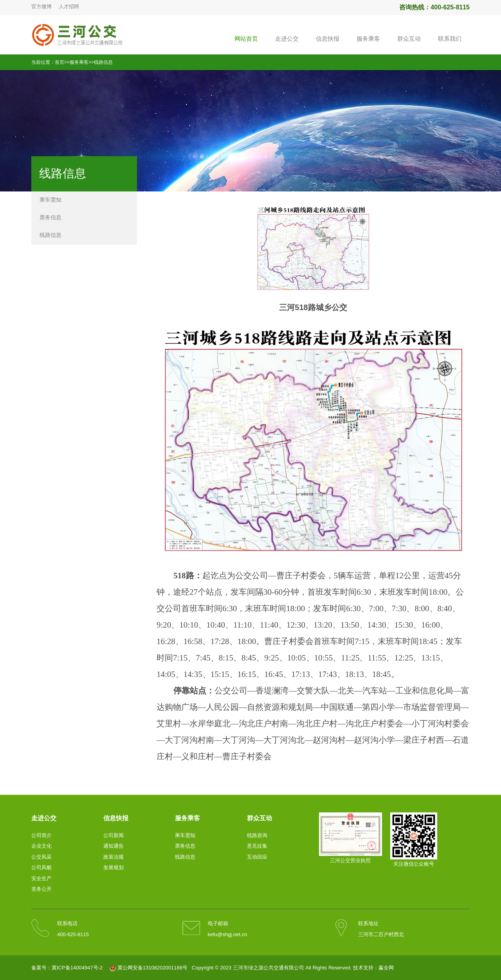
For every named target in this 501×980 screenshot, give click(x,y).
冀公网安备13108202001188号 (152, 968)
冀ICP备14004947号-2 (77, 968)
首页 (59, 62)
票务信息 (50, 217)
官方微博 (41, 6)
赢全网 (386, 968)
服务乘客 (79, 62)
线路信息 (103, 62)
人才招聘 (69, 6)
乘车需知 (50, 200)
